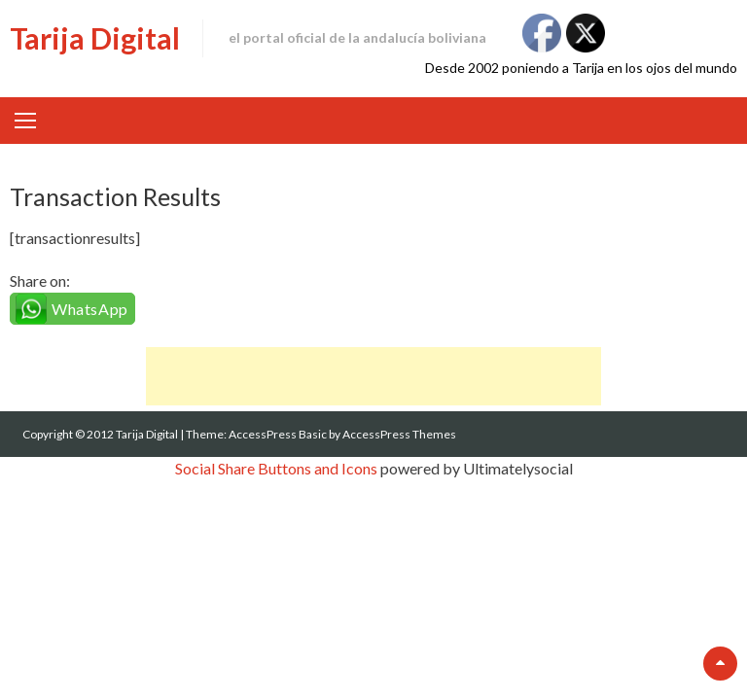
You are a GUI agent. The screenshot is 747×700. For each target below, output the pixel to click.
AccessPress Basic (278, 434)
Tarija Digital (95, 38)
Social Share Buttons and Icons (276, 468)
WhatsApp (90, 309)
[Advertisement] (373, 376)
